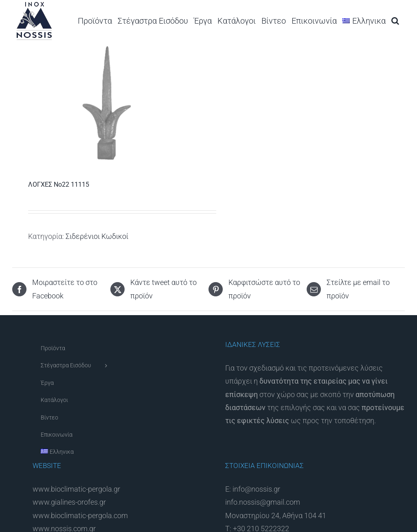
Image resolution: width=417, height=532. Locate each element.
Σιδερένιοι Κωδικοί (97, 236)
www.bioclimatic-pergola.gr (76, 489)
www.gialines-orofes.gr (69, 502)
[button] (395, 21)
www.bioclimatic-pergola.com (80, 515)
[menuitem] (364, 21)
